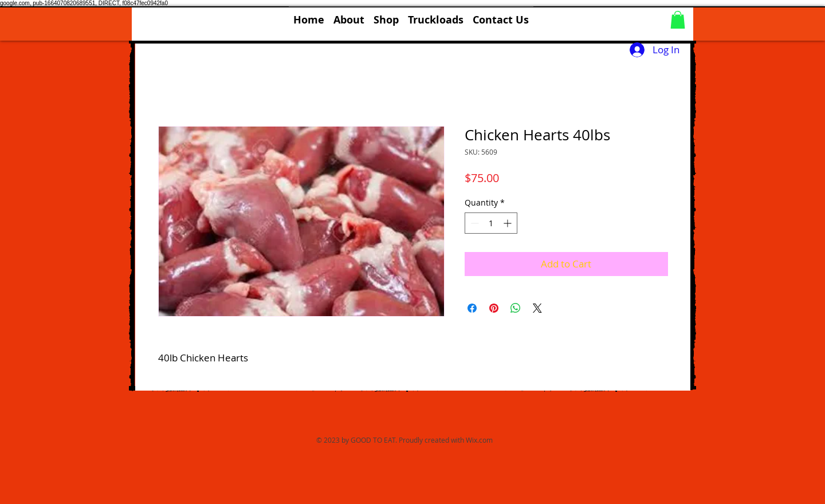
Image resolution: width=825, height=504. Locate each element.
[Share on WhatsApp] (516, 308)
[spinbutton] (491, 223)
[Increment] (508, 223)
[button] (386, 15)
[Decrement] (474, 223)
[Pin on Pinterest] (494, 308)
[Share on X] (537, 308)
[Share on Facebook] (472, 308)
